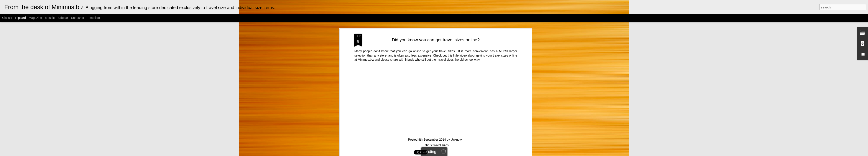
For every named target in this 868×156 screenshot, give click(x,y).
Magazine (35, 18)
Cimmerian (440, 154)
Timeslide (93, 18)
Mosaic (50, 18)
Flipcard (20, 18)
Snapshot (78, 18)
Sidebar (63, 18)
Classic (7, 18)
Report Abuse (477, 154)
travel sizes (441, 33)
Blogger (464, 154)
